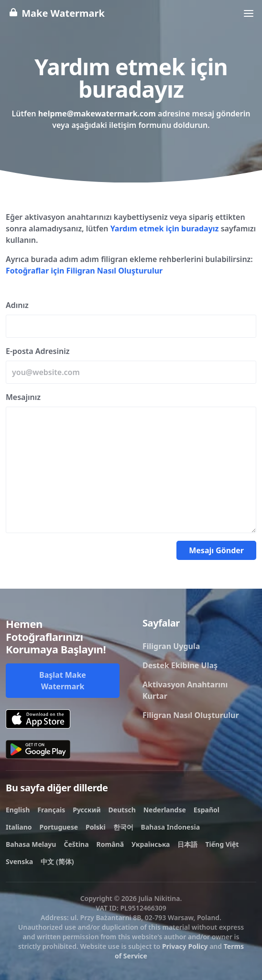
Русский (87, 810)
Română (110, 844)
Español (207, 810)
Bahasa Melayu (31, 844)
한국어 (123, 827)
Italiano (19, 827)
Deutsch (122, 810)
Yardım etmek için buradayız (165, 228)
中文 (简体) (57, 861)
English (18, 810)
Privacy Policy (185, 946)
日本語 (187, 844)
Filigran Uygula (171, 646)
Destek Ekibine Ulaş (180, 665)
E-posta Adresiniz (38, 351)
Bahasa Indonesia (170, 827)
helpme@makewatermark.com (97, 114)
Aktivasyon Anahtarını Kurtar (185, 690)
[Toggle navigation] (249, 13)
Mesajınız (23, 397)
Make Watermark (56, 13)
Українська (151, 844)
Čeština (76, 844)
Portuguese (59, 827)
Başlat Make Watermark (63, 681)
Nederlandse (165, 810)
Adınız (17, 305)
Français (51, 810)
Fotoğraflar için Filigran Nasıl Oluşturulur (84, 271)
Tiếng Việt (222, 844)
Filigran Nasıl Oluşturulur (191, 715)
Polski (96, 827)
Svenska (19, 861)
